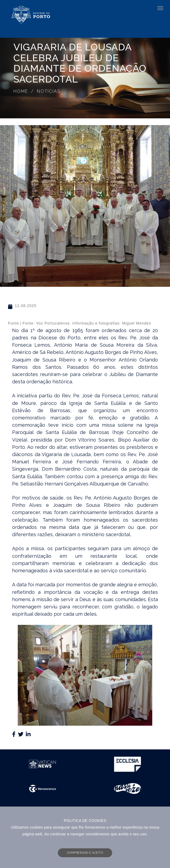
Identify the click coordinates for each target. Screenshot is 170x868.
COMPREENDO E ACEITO (85, 853)
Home (21, 91)
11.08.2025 (26, 306)
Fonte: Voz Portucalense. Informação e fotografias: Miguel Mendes (87, 323)
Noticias (49, 91)
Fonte (14, 323)
